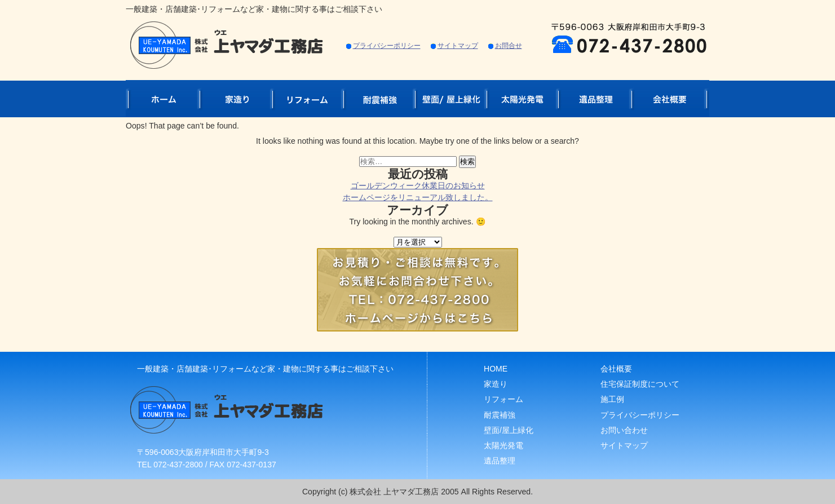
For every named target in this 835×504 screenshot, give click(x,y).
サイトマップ (458, 46)
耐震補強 (379, 98)
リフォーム (308, 98)
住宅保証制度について (640, 384)
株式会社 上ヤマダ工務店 (395, 492)
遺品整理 (595, 98)
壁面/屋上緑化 (451, 98)
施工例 (612, 399)
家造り (236, 98)
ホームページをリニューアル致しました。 (418, 197)
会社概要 (670, 98)
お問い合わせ (624, 430)
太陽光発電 (522, 98)
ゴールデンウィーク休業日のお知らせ (418, 185)
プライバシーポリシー (387, 46)
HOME (496, 369)
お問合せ (509, 46)
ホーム (163, 98)
